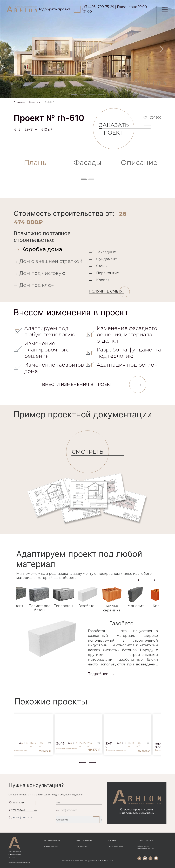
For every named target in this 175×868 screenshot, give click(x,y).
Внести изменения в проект (92, 385)
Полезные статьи (116, 846)
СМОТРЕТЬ (90, 452)
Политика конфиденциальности (19, 862)
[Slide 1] (74, 94)
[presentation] (141, 580)
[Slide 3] (92, 94)
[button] (16, 764)
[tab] (51, 249)
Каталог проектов (84, 840)
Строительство (51, 846)
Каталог (35, 102)
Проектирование (52, 840)
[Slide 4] (101, 94)
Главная (19, 102)
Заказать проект (117, 129)
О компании (81, 846)
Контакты (112, 840)
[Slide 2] (83, 94)
